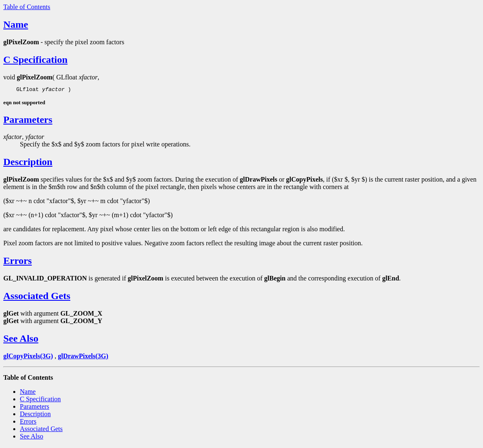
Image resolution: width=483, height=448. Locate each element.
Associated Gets (37, 297)
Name (16, 24)
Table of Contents (27, 7)
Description (28, 163)
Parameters (28, 121)
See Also (21, 340)
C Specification (35, 60)
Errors (18, 262)
